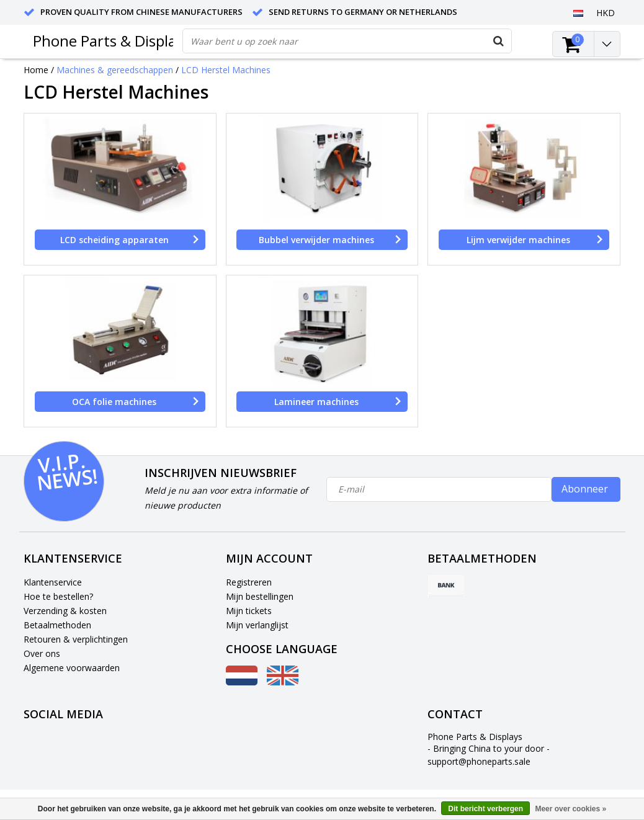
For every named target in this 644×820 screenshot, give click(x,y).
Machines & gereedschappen (115, 70)
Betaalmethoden (57, 625)
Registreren (249, 582)
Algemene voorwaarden (72, 668)
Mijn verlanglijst (257, 625)
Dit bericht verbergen (485, 809)
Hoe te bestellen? (58, 596)
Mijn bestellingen (260, 596)
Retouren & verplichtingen (76, 639)
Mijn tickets (249, 611)
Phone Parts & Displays (112, 41)
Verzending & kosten (65, 611)
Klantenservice (53, 582)
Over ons (42, 653)
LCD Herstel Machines (226, 70)
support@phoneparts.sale (479, 761)
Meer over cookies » (570, 809)
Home (36, 70)
